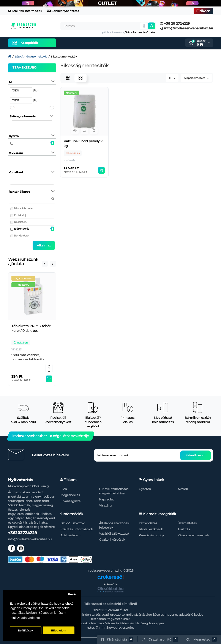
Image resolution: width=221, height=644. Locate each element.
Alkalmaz (44, 245)
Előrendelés (22, 229)
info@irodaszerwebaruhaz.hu (187, 28)
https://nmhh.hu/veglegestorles (110, 628)
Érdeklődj (20, 215)
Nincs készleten (24, 208)
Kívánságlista (70, 501)
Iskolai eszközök (151, 529)
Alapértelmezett (196, 78)
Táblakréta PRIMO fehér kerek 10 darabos (31, 328)
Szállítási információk (25, 11)
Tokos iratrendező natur (140, 32)
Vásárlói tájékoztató (114, 534)
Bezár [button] (72, 594)
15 (172, 78)
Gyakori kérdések (112, 540)
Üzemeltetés (187, 523)
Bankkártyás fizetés (63, 11)
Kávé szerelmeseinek (193, 535)
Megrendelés (70, 495)
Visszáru (105, 505)
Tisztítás (184, 529)
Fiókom (203, 11)
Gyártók (145, 489)
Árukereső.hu (110, 584)
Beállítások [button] (26, 630)
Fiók (64, 489)
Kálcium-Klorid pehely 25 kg (84, 143)
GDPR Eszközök (72, 523)
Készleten (20, 222)
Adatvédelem (70, 535)
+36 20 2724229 (175, 23)
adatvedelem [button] (31, 618)
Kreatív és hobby (151, 535)
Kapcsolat (107, 499)
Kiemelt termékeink (80, 43)
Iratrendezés (148, 523)
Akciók (183, 489)
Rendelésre (21, 236)
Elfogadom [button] (59, 630)
